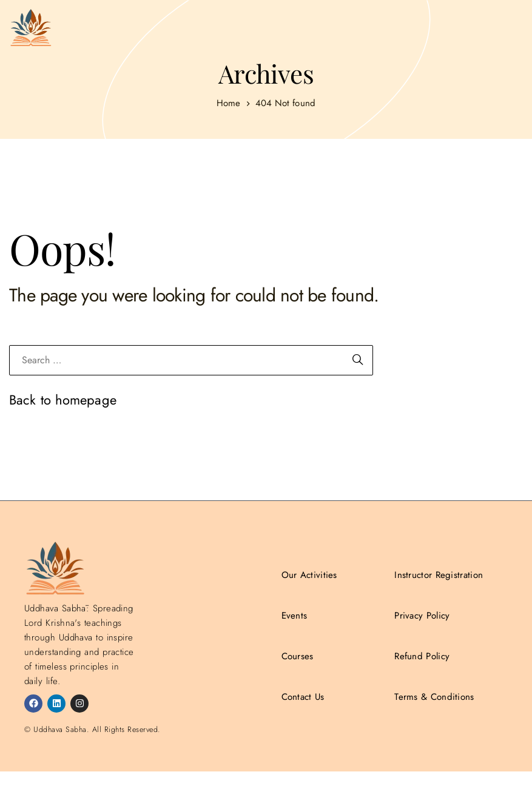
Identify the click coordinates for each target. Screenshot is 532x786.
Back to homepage (63, 400)
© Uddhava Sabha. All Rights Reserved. (93, 730)
